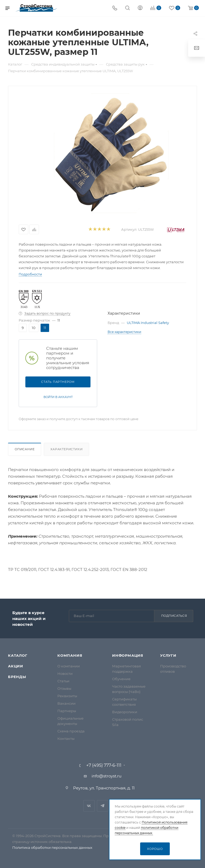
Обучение (121, 679)
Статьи (63, 681)
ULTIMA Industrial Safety (148, 323)
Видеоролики (125, 712)
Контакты (66, 739)
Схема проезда (71, 731)
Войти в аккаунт (58, 397)
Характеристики (66, 449)
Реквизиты (67, 696)
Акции (16, 666)
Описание (25, 449)
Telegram (103, 806)
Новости (65, 674)
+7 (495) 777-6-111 (104, 765)
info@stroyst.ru (107, 776)
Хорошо (155, 849)
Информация (128, 655)
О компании (69, 666)
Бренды (17, 677)
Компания (70, 655)
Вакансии (66, 703)
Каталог (18, 655)
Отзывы (64, 688)
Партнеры (67, 711)
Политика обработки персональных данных (52, 847)
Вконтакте (89, 806)
